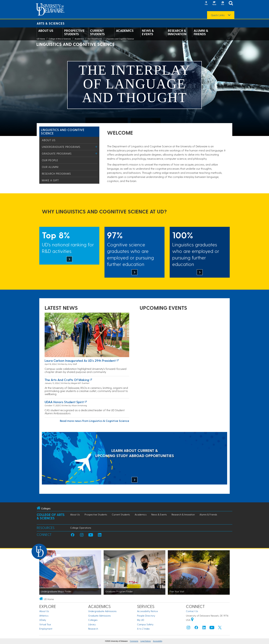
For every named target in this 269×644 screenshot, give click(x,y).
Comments (134, 641)
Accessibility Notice (147, 611)
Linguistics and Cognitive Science (120, 39)
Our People (50, 160)
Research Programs (56, 174)
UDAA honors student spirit (64, 402)
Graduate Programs (57, 153)
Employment (46, 629)
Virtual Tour (45, 624)
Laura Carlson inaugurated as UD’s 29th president (80, 360)
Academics (125, 31)
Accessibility (158, 641)
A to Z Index (143, 629)
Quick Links (218, 15)
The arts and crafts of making (67, 380)
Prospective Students (74, 32)
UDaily (43, 620)
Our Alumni (50, 167)
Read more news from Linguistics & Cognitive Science (95, 421)
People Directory (146, 616)
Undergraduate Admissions (102, 611)
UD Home (41, 39)
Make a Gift (50, 180)
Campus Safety (145, 624)
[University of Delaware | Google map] (192, 620)
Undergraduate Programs (61, 147)
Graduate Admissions (99, 616)
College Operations (81, 528)
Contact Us (192, 611)
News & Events (148, 32)
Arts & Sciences (51, 23)
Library (92, 624)
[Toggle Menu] (96, 147)
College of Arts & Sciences (60, 39)
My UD (141, 620)
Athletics (44, 616)
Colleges (93, 620)
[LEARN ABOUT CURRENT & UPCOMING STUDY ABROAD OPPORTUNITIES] (134, 459)
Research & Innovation (177, 32)
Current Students (97, 32)
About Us (46, 31)
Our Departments (95, 39)
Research (93, 629)
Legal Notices (146, 641)
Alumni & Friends (201, 32)
